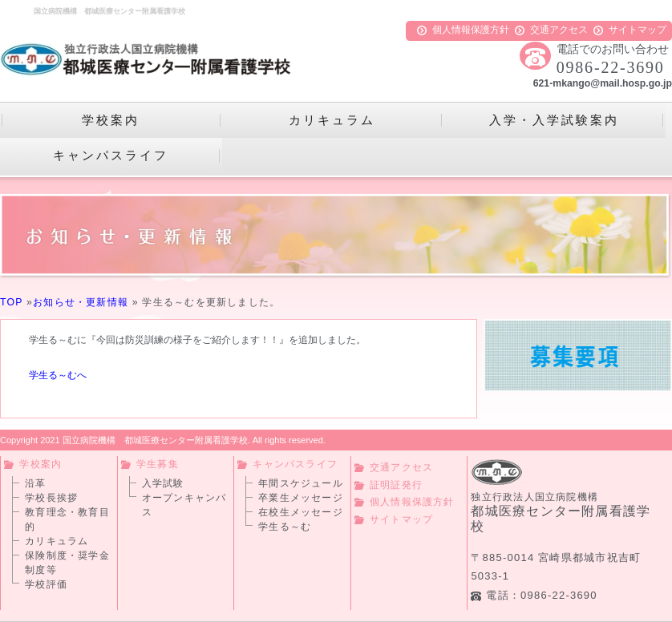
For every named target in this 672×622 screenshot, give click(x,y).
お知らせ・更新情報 (81, 302)
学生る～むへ (59, 375)
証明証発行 (389, 485)
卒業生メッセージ (301, 498)
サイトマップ (630, 30)
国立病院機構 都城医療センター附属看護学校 (155, 440)
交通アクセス (551, 30)
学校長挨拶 (51, 498)
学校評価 (46, 584)
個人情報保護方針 (463, 30)
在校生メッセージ (301, 512)
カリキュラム (57, 541)
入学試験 (163, 483)
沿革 (35, 483)
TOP (11, 302)
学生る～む (285, 527)
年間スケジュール (301, 483)
